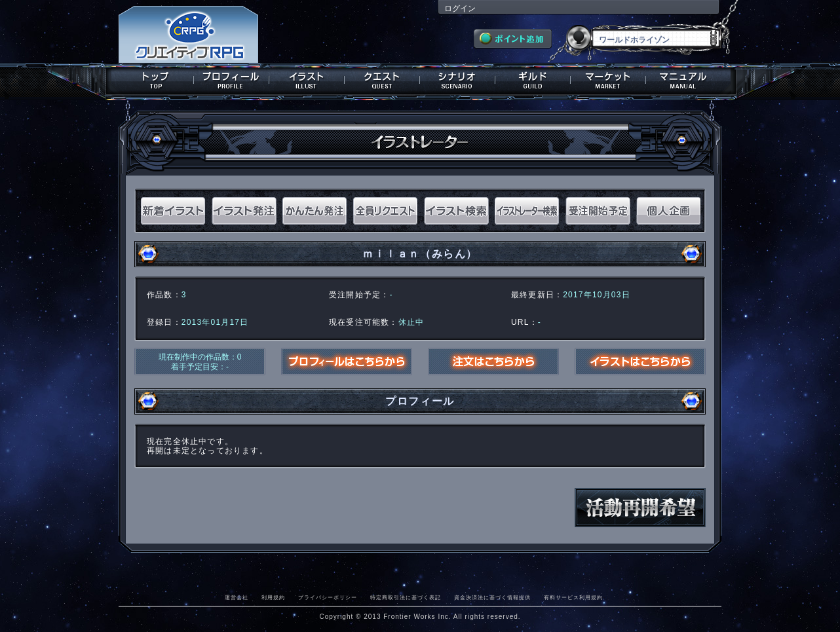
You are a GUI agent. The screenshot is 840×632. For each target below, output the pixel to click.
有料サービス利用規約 (573, 597)
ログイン (460, 9)
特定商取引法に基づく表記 (406, 597)
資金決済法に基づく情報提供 (492, 597)
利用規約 (273, 597)
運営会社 (237, 597)
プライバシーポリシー (328, 597)
